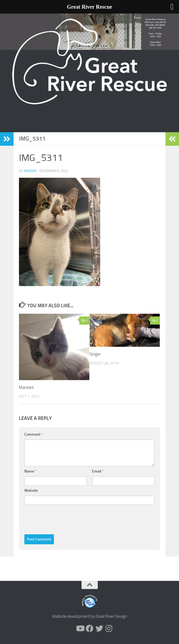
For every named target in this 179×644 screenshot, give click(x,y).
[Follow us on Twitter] (99, 629)
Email (98, 471)
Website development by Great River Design (90, 616)
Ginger (95, 354)
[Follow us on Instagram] (109, 629)
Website (31, 491)
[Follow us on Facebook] (90, 629)
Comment (34, 434)
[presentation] (66, 518)
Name (30, 471)
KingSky (30, 171)
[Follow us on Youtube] (80, 629)
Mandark (26, 387)
